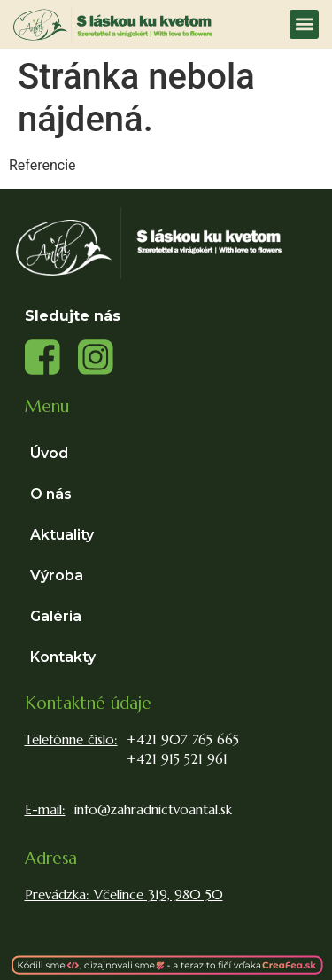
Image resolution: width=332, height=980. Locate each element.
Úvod (49, 453)
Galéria (56, 616)
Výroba (61, 576)
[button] (304, 24)
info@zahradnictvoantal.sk (153, 809)
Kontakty (63, 657)
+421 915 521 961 (177, 759)
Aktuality (62, 535)
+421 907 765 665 (183, 739)
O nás (51, 494)
